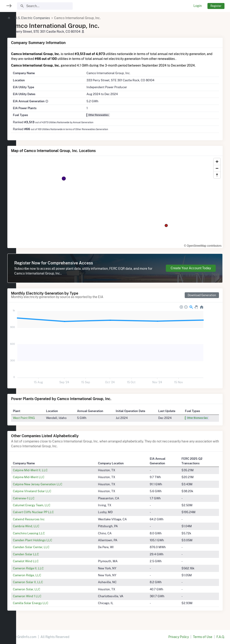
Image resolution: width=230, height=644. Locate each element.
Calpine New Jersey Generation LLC (54, 484)
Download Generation (202, 295)
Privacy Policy (179, 637)
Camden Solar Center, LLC (47, 547)
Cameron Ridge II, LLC (44, 568)
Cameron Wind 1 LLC (43, 596)
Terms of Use (203, 637)
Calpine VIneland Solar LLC (48, 491)
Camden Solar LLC (42, 554)
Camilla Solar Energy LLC (47, 603)
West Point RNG (40, 418)
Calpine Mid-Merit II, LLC (46, 470)
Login (198, 6)
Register (216, 6)
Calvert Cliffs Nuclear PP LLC (49, 512)
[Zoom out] (217, 168)
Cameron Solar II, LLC (44, 582)
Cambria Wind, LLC (42, 526)
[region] (8, 319)
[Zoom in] (217, 162)
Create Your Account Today (191, 268)
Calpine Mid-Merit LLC (45, 477)
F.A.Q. (220, 637)
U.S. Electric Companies (48, 18)
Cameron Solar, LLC (43, 589)
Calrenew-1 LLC (40, 498)
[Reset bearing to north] (217, 175)
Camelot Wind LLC (42, 561)
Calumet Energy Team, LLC (48, 505)
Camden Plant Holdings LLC (49, 540)
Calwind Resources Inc (45, 519)
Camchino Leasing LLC (45, 533)
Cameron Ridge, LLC (43, 575)
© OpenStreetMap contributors (203, 246)
